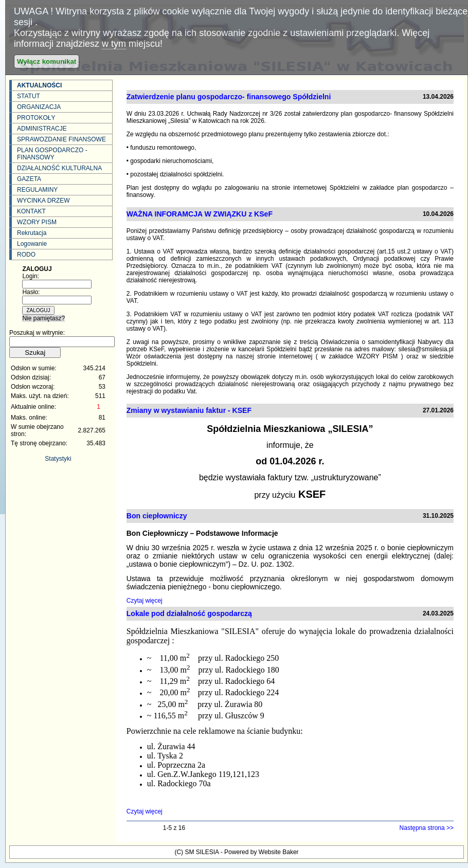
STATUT (29, 96)
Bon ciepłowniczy (157, 516)
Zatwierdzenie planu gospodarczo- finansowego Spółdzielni (229, 97)
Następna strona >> (427, 828)
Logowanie (32, 244)
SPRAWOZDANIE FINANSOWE (61, 139)
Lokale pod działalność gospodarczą (189, 613)
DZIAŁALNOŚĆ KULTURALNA (59, 168)
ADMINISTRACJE (42, 129)
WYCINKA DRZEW (43, 201)
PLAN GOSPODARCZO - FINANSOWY (52, 154)
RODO (26, 255)
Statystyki (58, 459)
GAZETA (29, 179)
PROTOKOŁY (36, 118)
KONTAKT (31, 211)
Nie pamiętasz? (43, 318)
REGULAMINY (37, 190)
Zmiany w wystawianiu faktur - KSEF (189, 410)
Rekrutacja (32, 233)
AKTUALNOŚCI (39, 85)
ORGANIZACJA (39, 107)
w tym (114, 44)
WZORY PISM (37, 222)
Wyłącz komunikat (47, 61)
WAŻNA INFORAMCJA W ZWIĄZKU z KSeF (200, 214)
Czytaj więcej (145, 601)
